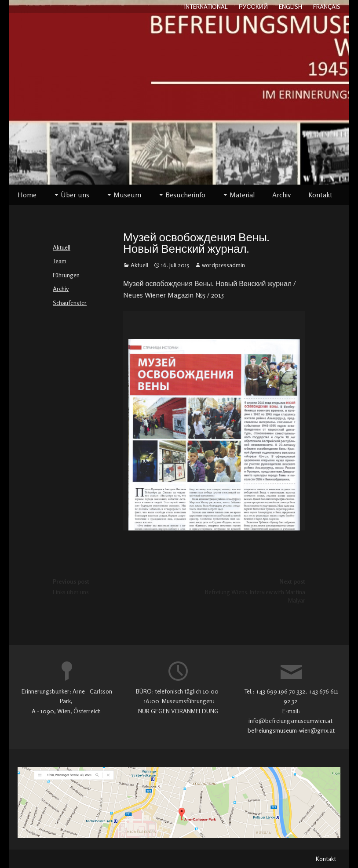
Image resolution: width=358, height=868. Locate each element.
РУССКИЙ (253, 6)
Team (60, 261)
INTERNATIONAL (206, 6)
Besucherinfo (185, 195)
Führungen (66, 275)
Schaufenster (70, 303)
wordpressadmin (223, 265)
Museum (127, 195)
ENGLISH (290, 6)
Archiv (281, 195)
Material (242, 195)
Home (27, 195)
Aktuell (62, 247)
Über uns (75, 195)
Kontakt (320, 195)
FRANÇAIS (327, 6)
